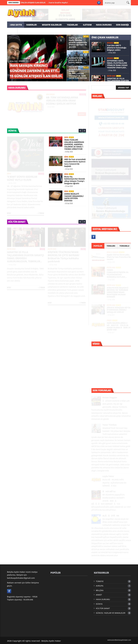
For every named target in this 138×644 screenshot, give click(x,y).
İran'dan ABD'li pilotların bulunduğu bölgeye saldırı (117, 48)
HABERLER (32, 25)
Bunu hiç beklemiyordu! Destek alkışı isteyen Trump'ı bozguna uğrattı (75, 180)
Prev (80, 131)
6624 (41, 174)
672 (42, 249)
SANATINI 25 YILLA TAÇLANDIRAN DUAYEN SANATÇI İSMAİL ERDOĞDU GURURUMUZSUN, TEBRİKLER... (26, 257)
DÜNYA (9, 174)
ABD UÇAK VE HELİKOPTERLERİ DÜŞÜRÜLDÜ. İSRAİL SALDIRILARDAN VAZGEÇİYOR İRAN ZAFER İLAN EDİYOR (78, 71)
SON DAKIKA (122, 25)
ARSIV (12, 31)
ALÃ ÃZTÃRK (111, 516)
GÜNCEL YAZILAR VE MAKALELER (111, 613)
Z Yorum (41, 213)
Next (84, 131)
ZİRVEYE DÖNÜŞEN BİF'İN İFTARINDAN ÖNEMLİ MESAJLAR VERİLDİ (119, 310)
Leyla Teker (108, 476)
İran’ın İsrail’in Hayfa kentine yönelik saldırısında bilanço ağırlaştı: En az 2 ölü (78, 42)
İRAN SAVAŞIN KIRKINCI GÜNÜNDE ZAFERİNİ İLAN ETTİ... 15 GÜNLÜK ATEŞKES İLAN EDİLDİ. (36, 71)
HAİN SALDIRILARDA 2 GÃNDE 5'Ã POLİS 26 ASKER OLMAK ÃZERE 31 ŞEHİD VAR (119, 326)
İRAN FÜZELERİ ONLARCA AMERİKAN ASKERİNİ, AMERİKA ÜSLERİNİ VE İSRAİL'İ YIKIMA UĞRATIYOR (74, 144)
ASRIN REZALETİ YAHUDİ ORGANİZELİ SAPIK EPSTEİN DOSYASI (74, 197)
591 (83, 249)
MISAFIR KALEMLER (52, 25)
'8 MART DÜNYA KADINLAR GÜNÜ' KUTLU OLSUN (22, 178)
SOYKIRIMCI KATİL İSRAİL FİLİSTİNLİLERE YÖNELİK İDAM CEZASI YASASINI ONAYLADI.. (117, 64)
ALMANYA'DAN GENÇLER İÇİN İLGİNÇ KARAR (76, 60)
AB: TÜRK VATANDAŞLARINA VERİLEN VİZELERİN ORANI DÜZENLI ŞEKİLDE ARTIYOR (62, 101)
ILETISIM (87, 25)
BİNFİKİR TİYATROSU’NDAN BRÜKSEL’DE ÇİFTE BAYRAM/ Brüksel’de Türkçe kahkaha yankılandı (64, 257)
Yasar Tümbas (110, 425)
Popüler (98, 246)
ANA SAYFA (16, 25)
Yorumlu (124, 246)
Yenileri (111, 246)
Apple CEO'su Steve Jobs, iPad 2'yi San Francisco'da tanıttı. (119, 257)
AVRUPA (100, 586)
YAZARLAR (72, 25)
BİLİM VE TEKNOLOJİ (113, 252)
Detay (82, 114)
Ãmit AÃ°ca (109, 491)
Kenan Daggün (110, 398)
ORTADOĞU (22, 61)
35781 (83, 94)
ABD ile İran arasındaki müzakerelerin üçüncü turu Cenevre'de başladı (75, 163)
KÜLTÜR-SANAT (111, 76)
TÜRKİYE (109, 321)
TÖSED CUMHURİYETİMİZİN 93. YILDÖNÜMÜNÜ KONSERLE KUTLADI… (118, 273)
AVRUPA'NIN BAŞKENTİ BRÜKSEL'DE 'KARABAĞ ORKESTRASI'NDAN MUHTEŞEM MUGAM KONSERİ (118, 292)
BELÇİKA (100, 590)
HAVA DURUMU (104, 25)
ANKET (99, 595)
